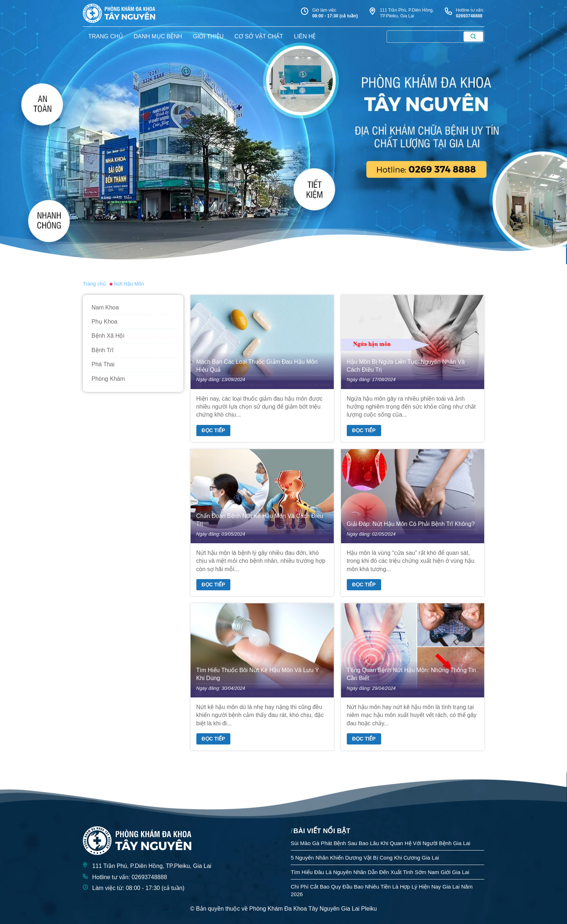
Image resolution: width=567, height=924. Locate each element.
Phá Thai (103, 364)
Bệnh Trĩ (103, 350)
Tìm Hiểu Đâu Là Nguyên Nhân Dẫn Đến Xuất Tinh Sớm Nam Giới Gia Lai (380, 872)
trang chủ (106, 36)
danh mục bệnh (158, 36)
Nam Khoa (105, 307)
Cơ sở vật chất (259, 36)
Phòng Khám (108, 379)
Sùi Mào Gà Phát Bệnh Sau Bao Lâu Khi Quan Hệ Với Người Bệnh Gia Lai (380, 843)
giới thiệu (208, 36)
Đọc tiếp (214, 430)
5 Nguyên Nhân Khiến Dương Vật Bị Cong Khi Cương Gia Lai (365, 858)
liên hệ (305, 36)
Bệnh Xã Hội (108, 336)
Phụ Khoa (104, 322)
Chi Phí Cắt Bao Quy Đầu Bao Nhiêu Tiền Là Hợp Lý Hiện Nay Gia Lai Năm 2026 (382, 890)
